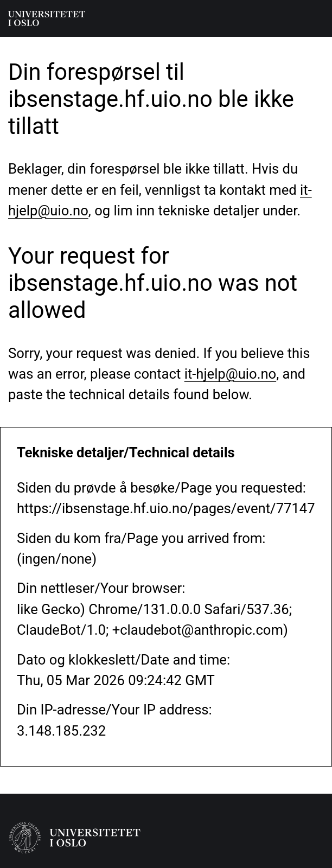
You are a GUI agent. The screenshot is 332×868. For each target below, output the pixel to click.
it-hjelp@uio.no (230, 374)
